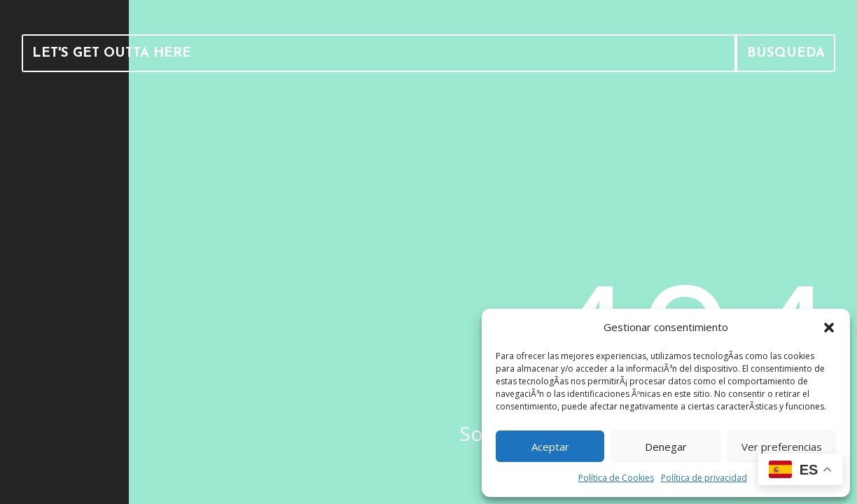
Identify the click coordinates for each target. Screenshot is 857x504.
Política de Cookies (616, 478)
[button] (829, 328)
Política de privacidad (704, 478)
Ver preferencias (782, 447)
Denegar (666, 447)
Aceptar (550, 447)
